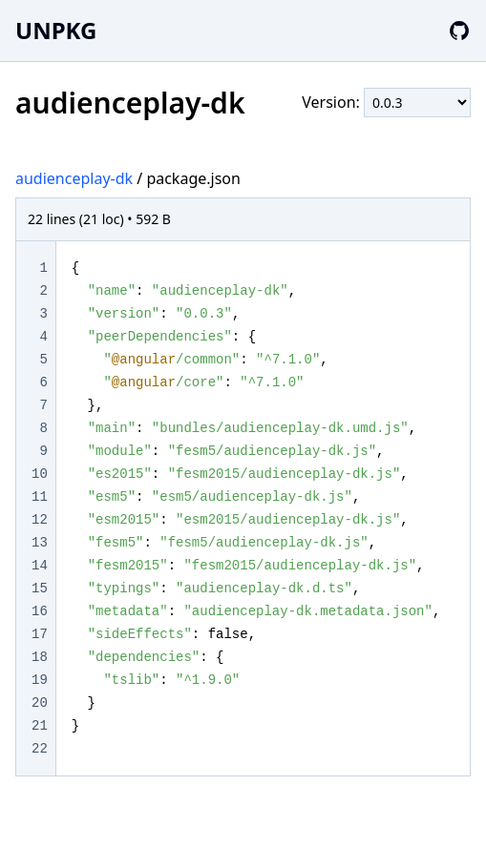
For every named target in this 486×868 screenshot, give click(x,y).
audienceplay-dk (74, 178)
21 (40, 726)
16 (40, 611)
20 (40, 703)
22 (40, 749)
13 (40, 543)
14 (40, 566)
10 (40, 474)
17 (40, 634)
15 (40, 589)
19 (40, 680)
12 (40, 520)
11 (40, 497)
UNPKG (56, 30)
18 (40, 657)
